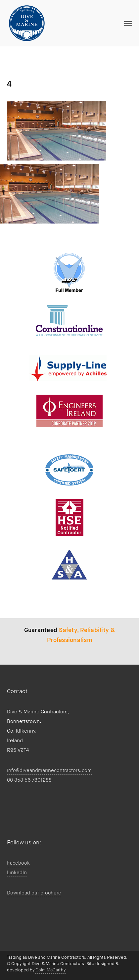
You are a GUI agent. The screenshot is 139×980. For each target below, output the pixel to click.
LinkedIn (17, 873)
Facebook (18, 863)
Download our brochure (34, 893)
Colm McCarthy (50, 970)
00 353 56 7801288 (29, 780)
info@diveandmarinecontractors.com (49, 771)
